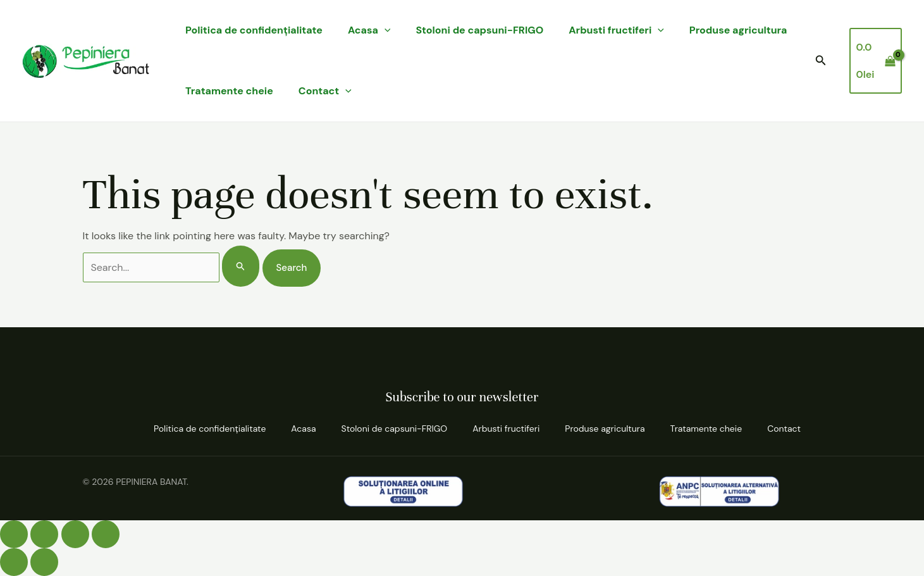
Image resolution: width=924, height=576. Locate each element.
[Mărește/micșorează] (14, 534)
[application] (385, 30)
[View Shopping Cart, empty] (876, 60)
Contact (325, 91)
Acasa (369, 30)
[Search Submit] (241, 266)
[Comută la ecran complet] (44, 534)
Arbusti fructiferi (616, 30)
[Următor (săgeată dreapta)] (44, 562)
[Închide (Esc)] (106, 534)
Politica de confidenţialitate (254, 30)
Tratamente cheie (229, 91)
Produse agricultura (738, 30)
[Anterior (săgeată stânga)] (14, 562)
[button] (821, 61)
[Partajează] (75, 534)
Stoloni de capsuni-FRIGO (479, 30)
